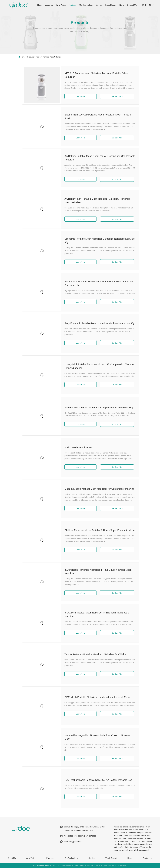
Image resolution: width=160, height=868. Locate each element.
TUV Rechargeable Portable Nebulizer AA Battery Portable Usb (95, 780)
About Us (49, 5)
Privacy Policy (45, 865)
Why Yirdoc (61, 5)
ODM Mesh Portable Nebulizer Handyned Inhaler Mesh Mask (94, 697)
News (122, 5)
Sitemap (36, 865)
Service (99, 5)
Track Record (111, 5)
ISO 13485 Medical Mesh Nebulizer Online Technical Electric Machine (94, 614)
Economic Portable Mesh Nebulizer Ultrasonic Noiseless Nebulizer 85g (97, 241)
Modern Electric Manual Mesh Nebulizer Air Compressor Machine (96, 489)
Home (40, 5)
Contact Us (132, 5)
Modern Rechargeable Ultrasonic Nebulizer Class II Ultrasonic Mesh (95, 737)
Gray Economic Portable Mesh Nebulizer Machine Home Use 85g (97, 323)
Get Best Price (114, 96)
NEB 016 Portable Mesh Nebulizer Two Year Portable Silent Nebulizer (93, 75)
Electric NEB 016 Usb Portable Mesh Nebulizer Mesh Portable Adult (95, 116)
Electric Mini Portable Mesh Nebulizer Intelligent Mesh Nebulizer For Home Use (96, 283)
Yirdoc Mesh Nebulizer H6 (76, 447)
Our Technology (86, 5)
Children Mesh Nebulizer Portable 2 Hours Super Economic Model (97, 530)
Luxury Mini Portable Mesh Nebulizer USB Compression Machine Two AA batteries (96, 366)
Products (73, 5)
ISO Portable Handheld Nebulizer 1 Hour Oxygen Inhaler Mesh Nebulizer (95, 572)
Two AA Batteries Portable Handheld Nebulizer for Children (93, 654)
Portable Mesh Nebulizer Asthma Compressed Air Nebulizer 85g (96, 408)
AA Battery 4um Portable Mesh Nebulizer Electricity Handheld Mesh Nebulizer (94, 201)
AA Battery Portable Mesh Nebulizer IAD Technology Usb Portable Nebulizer (97, 158)
